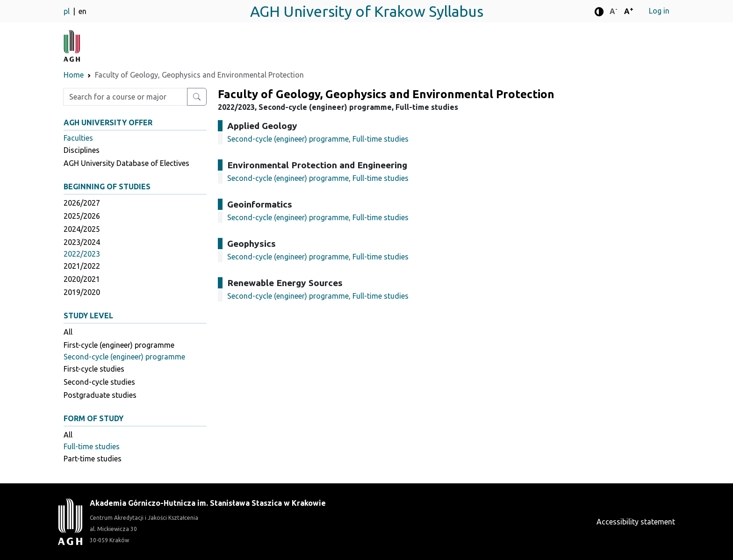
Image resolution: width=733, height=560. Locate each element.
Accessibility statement (636, 522)
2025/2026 (82, 216)
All (68, 332)
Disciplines (82, 150)
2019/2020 (82, 292)
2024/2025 (82, 229)
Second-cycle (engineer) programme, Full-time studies (318, 139)
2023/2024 (82, 242)
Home (74, 75)
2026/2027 (82, 203)
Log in (659, 11)
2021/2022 (82, 266)
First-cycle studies (94, 369)
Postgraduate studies (100, 395)
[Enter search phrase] (125, 97)
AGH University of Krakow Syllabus (367, 11)
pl (68, 11)
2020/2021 (82, 279)
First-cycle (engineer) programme (119, 345)
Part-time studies (93, 459)
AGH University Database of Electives (126, 163)
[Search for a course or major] (197, 97)
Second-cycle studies (99, 382)
